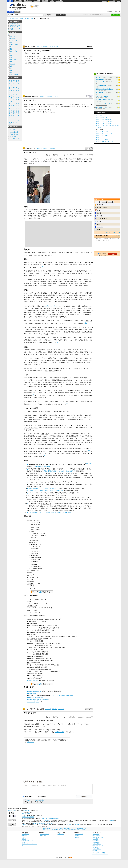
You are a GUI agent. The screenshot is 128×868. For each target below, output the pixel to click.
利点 (43, 63)
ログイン (104, 1)
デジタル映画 (83, 63)
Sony (29, 626)
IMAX (32, 531)
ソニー (66, 332)
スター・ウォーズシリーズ (66, 350)
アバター (66, 442)
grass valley (31, 652)
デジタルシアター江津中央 (103, 119)
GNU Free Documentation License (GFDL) (44, 823)
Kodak (29, 621)
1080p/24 (69, 297)
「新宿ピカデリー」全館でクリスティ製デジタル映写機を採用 (46, 491)
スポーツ (12, 64)
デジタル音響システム (34, 571)
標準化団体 (42, 58)
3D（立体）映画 (61, 411)
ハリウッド (34, 306)
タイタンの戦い (54, 508)
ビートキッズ (45, 362)
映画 (84, 56)
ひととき (100, 216)
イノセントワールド (103, 219)
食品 (11, 68)
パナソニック (31, 334)
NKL (29, 663)
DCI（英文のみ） (32, 693)
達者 (98, 224)
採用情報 (77, 837)
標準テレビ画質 (84, 293)
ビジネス (12, 36)
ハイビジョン (29, 295)
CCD (86, 262)
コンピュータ (28, 209)
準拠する (55, 58)
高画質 (31, 56)
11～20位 (104, 202)
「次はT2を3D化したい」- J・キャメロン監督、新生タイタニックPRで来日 (50, 512)
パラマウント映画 (32, 606)
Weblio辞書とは (26, 834)
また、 (88, 56)
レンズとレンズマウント (103, 103)
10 (89, 451)
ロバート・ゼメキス (85, 426)
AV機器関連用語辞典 (32, 96)
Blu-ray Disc (31, 401)
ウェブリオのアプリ (45, 834)
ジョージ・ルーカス (87, 350)
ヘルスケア (13, 60)
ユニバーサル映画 (32, 610)
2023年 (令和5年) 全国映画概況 (42, 467)
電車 (11, 43)
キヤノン (78, 332)
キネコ (44, 214)
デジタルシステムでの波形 (103, 124)
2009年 (54, 438)
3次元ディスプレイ (33, 577)
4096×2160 (31, 584)
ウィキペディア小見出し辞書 (34, 709)
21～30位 (111, 202)
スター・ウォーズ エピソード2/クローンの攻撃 (38, 358)
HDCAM (48, 360)
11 (45, 456)
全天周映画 (30, 581)
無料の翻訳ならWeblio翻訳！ (37, 6)
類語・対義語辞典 (18, 1)
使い (49, 56)
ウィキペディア (30, 148)
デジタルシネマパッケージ (77, 58)
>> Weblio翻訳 (116, 236)
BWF (34, 310)
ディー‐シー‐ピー (101, 82)
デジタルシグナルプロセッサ (104, 121)
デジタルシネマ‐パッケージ (104, 131)
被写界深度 (35, 475)
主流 (36, 726)
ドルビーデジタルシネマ (103, 96)
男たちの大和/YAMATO (59, 362)
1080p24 (58, 360)
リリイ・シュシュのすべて (79, 358)
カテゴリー (59, 148)
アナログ (56, 216)
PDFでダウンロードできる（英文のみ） (63, 695)
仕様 (50, 58)
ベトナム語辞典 (97, 849)
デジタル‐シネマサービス (103, 100)
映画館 (35, 61)
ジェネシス (42, 369)
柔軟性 (62, 63)
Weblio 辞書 (112, 1)
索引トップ (39, 47)
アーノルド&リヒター (33, 637)
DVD (25, 401)
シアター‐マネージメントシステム (104, 90)
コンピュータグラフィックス (73, 209)
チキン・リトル (45, 434)
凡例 (57, 47)
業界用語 (12, 38)
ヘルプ (119, 1)
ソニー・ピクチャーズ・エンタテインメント (40, 608)
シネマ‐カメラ (100, 77)
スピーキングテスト (16, 138)
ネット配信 (30, 586)
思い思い (100, 213)
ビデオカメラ (87, 159)
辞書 (10, 1)
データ (67, 58)
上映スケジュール (54, 63)
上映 (60, 56)
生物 (11, 66)
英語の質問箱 (14, 134)
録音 (36, 161)
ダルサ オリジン (68, 369)
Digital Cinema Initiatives (51, 306)
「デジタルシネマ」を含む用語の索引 (34, 800)
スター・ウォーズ (46, 504)
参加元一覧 (117, 12)
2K (50, 61)
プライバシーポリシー (27, 841)
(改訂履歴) (47, 820)
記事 (32, 721)
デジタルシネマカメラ (102, 107)
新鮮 (98, 210)
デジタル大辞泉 (29, 19)
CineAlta (72, 332)
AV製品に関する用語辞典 (28, 817)
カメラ (61, 724)
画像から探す (43, 836)
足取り (99, 221)
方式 (29, 58)
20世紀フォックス (32, 601)
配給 (56, 56)
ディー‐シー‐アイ (101, 93)
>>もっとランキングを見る (113, 232)
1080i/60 (45, 297)
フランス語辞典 (97, 844)
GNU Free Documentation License (51, 819)
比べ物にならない (102, 208)
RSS (71, 858)
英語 (35, 159)
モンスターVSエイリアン (66, 438)
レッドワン (77, 369)
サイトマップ (25, 842)
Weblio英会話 (14, 132)
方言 (11, 72)
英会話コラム (14, 130)
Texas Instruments (33, 628)
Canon (29, 619)
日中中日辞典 (37, 1)
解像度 (54, 61)
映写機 (61, 161)
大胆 (98, 230)
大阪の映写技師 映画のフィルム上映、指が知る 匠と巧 (59, 471)
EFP (29, 630)
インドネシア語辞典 (98, 846)
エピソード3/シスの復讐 (61, 358)
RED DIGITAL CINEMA (34, 632)
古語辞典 (52, 1)
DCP (62, 317)
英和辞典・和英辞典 (98, 837)
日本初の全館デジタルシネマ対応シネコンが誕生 (42, 489)
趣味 (11, 62)
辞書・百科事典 (19, 19)
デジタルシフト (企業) (102, 140)
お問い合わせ (30, 742)
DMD (29, 634)
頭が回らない (101, 205)
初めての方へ (110, 12)
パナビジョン (34, 369)
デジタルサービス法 (101, 117)
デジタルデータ (73, 56)
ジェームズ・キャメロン (31, 428)
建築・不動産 (14, 51)
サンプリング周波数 (64, 310)
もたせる (68, 63)
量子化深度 (47, 310)
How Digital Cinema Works (35, 698)
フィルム (87, 61)
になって (39, 726)
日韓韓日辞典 (45, 1)
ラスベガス (34, 426)
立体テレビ (30, 575)
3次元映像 (30, 579)
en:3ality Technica (32, 680)
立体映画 (30, 573)
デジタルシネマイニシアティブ (105, 133)
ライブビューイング (43, 387)
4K (45, 61)
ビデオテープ (74, 362)
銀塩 (51, 159)
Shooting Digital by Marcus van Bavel (38, 700)
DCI (46, 58)
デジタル (75, 159)
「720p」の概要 (60, 732)
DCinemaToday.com (33, 702)
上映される (76, 61)
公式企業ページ (79, 834)
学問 (11, 53)
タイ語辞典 (96, 847)
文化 (11, 55)
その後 (74, 724)
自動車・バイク (14, 45)
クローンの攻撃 (37, 352)
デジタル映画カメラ (49, 371)
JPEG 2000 (52, 308)
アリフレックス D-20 (87, 369)
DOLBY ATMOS (35, 525)
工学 (11, 49)
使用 (69, 724)
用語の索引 (46, 47)
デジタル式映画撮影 (33, 540)
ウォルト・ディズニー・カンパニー (37, 599)
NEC (29, 624)
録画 (33, 161)
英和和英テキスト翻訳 (33, 781)
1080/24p (79, 724)
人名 (11, 70)
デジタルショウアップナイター (105, 142)
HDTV (76, 360)
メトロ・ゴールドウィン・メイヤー (37, 603)
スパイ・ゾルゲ (33, 362)
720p (55, 302)
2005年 (26, 426)
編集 (53, 56)
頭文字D (27, 360)
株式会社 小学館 (26, 814)
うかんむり (100, 227)
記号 (10, 124)
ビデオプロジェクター (66, 61)
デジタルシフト (100, 138)
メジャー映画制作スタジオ (53, 482)
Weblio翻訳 (96, 839)
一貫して (66, 56)
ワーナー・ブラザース (34, 612)
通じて (30, 61)
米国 (37, 58)
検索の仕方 (25, 836)
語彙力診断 (13, 136)
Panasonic (30, 643)
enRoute (30, 654)
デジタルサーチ (100, 115)
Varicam (65, 724)
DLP (57, 382)
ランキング (52, 47)
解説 (52, 721)
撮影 (27, 56)
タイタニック (80, 442)
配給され (40, 61)
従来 (82, 61)
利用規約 (24, 839)
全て (9, 34)
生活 (11, 57)
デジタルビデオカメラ (40, 56)
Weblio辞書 (111, 820)
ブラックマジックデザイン (35, 639)
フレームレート (67, 308)
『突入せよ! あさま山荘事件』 (32, 724)
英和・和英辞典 (28, 1)
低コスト (35, 63)
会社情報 (77, 836)
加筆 (40, 592)
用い (80, 56)
